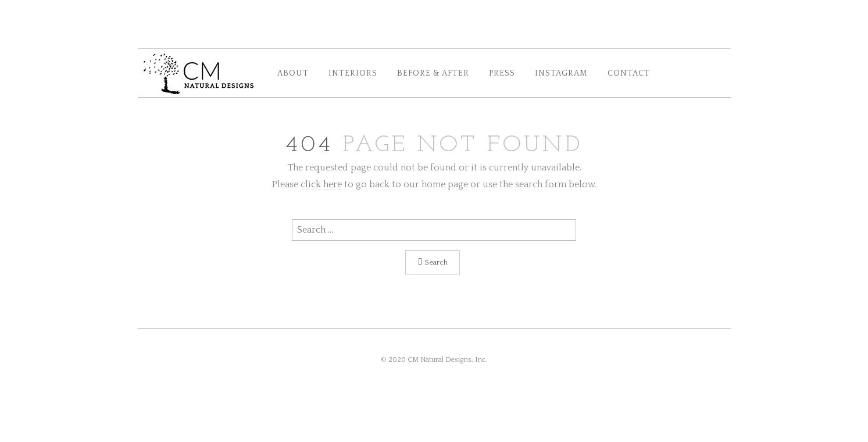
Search (433, 262)
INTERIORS (353, 74)
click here (321, 184)
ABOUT (293, 74)
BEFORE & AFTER (433, 74)
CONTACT (629, 74)
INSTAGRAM (561, 74)
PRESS (502, 74)
